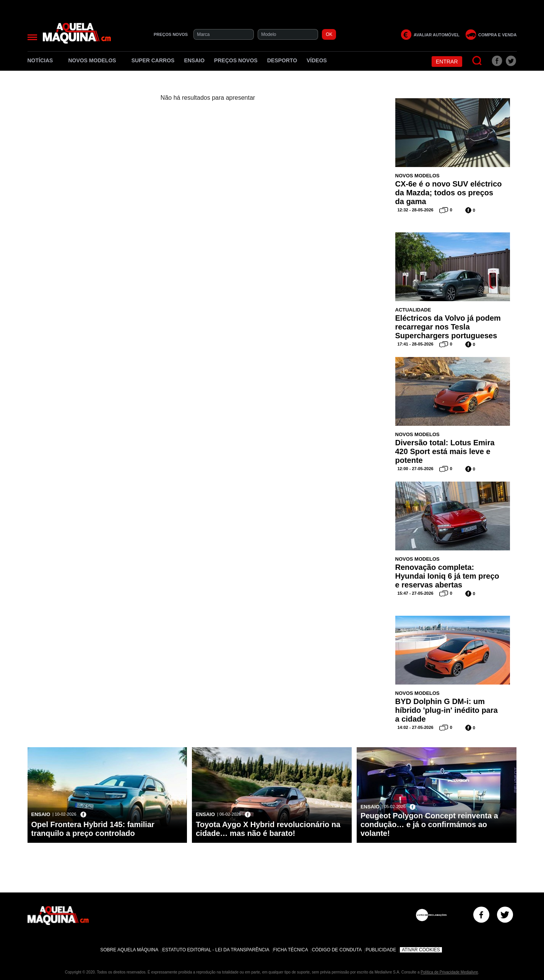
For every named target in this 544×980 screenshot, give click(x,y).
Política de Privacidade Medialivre (449, 972)
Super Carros (153, 60)
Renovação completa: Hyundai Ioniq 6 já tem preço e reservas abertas (447, 576)
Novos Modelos (95, 60)
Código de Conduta (337, 950)
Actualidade (413, 310)
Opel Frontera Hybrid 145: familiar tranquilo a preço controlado (93, 829)
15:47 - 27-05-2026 (416, 593)
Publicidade (381, 950)
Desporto (282, 60)
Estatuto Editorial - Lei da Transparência (216, 950)
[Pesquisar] (477, 61)
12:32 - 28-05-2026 (416, 210)
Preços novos (236, 60)
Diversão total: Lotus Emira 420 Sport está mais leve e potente (445, 451)
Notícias (43, 60)
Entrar (447, 62)
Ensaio (194, 60)
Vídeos (317, 60)
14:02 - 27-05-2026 (416, 727)
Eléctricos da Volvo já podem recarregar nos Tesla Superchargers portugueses (448, 327)
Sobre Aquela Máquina (129, 950)
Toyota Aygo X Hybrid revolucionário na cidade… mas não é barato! (268, 829)
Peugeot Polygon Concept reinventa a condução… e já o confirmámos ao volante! (429, 824)
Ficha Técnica (291, 950)
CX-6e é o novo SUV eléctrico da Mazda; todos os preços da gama (449, 193)
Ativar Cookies (421, 950)
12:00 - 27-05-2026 (416, 469)
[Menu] (32, 37)
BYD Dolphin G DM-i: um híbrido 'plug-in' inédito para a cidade (447, 710)
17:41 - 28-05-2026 (416, 344)
